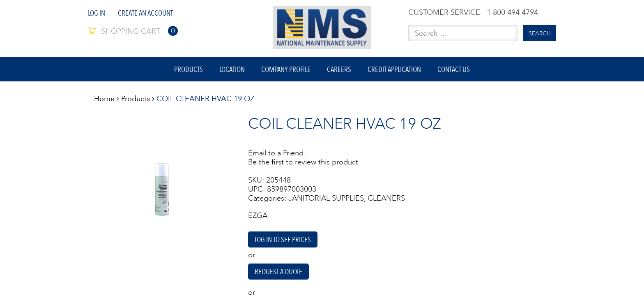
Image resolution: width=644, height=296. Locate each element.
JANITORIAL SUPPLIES (326, 199)
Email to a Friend (276, 154)
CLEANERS (386, 199)
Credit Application (395, 70)
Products (188, 70)
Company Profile (286, 70)
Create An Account (145, 13)
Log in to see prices (283, 241)
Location (232, 70)
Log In (97, 13)
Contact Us (455, 70)
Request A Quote (279, 273)
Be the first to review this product (303, 163)
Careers (339, 70)
